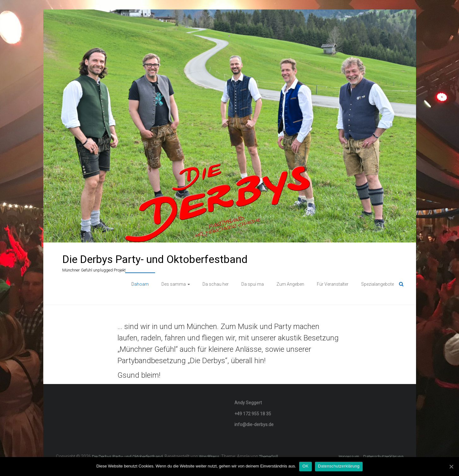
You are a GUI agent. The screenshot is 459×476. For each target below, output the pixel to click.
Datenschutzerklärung (383, 457)
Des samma (174, 284)
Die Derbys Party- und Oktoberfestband (155, 259)
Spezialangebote (377, 284)
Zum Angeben (290, 284)
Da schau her (216, 284)
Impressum (349, 457)
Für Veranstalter (333, 284)
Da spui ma (253, 284)
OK (305, 466)
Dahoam (140, 284)
